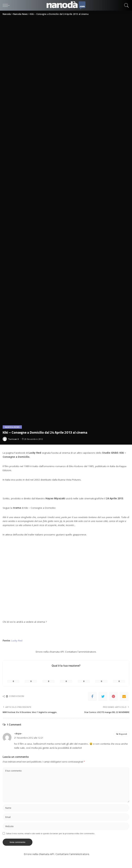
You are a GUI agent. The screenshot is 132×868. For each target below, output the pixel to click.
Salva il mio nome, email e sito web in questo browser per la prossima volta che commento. (51, 833)
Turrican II (13, 439)
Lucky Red (17, 641)
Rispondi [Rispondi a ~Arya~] (123, 734)
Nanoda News (12, 427)
